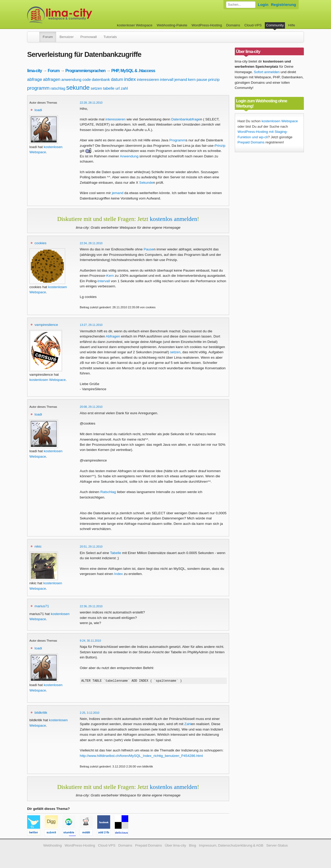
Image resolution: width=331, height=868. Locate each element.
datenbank (101, 79)
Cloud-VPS (253, 25)
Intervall (104, 281)
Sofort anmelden (267, 72)
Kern (110, 276)
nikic (38, 546)
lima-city (35, 71)
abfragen (52, 79)
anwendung (71, 79)
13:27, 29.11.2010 (91, 325)
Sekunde (146, 183)
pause (202, 79)
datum (117, 79)
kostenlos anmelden (173, 219)
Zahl (188, 725)
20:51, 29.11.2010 (91, 547)
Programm (178, 140)
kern (192, 79)
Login (263, 5)
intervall (167, 79)
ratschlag (58, 88)
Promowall (89, 37)
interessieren (148, 79)
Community (275, 25)
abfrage (35, 79)
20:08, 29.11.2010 (91, 407)
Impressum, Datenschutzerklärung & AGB (231, 846)
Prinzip (220, 146)
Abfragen (113, 336)
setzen (96, 88)
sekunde (78, 87)
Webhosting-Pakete (172, 25)
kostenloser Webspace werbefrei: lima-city (79, 15)
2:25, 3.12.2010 (90, 713)
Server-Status (277, 846)
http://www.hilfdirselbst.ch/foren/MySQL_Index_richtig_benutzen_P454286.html (141, 756)
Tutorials (110, 37)
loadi (38, 110)
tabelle (109, 88)
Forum (48, 37)
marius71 (42, 606)
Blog (193, 846)
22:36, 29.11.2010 (91, 606)
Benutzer (66, 37)
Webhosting (52, 846)
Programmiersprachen (85, 71)
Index (119, 574)
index (130, 79)
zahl (124, 88)
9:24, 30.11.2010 (91, 641)
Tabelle (115, 553)
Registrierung (284, 5)
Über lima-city (175, 846)
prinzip (214, 79)
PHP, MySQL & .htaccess (133, 71)
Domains (233, 25)
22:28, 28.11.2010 (91, 103)
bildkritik (41, 713)
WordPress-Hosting (207, 25)
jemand (181, 79)
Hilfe (292, 25)
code (87, 79)
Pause (149, 249)
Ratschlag (108, 492)
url (118, 88)
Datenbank (180, 119)
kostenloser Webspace (135, 25)
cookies (41, 243)
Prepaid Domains (251, 142)
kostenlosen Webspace (48, 380)
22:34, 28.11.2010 (91, 243)
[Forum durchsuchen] (241, 5)
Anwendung (129, 156)
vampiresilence (46, 325)
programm (38, 88)
